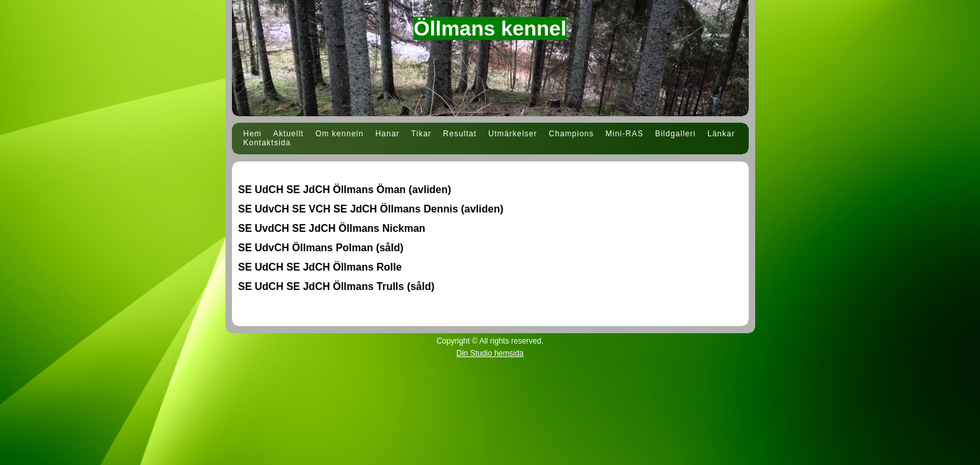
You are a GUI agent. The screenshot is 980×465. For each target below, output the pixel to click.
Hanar (388, 134)
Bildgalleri (675, 134)
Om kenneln (339, 134)
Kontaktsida (267, 143)
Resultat (460, 134)
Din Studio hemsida (490, 353)
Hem (253, 134)
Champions (572, 134)
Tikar (422, 134)
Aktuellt (288, 134)
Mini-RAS (624, 134)
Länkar (721, 134)
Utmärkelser (513, 134)
